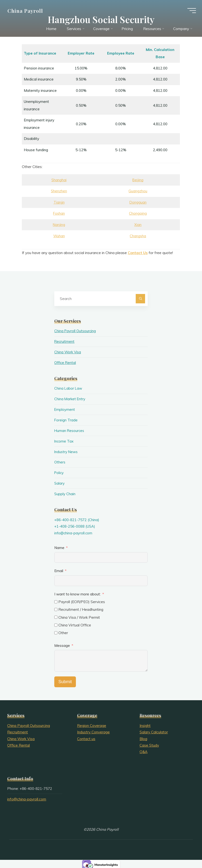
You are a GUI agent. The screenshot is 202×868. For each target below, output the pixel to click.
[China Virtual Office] (56, 624)
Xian (138, 225)
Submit (65, 681)
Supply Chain (65, 493)
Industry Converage (93, 731)
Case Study (149, 744)
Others (60, 461)
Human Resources (70, 430)
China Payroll (26, 11)
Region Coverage (92, 724)
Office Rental (66, 362)
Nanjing (59, 225)
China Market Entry (70, 399)
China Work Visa (68, 352)
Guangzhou (138, 191)
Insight (145, 724)
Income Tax (64, 440)
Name (59, 546)
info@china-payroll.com (74, 532)
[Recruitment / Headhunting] (56, 608)
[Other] (56, 632)
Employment (65, 409)
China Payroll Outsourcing (76, 331)
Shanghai (59, 180)
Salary (60, 482)
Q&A (144, 751)
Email (59, 570)
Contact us (86, 737)
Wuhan (59, 236)
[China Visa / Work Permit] (56, 616)
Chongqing (138, 214)
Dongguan (138, 202)
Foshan (59, 214)
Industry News (66, 451)
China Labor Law (68, 388)
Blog (143, 737)
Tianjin (59, 202)
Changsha (138, 236)
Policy (59, 472)
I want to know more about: (78, 593)
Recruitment (65, 341)
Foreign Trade (66, 420)
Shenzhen (59, 191)
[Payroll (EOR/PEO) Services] (56, 600)
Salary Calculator (154, 731)
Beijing (138, 180)
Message (62, 644)
